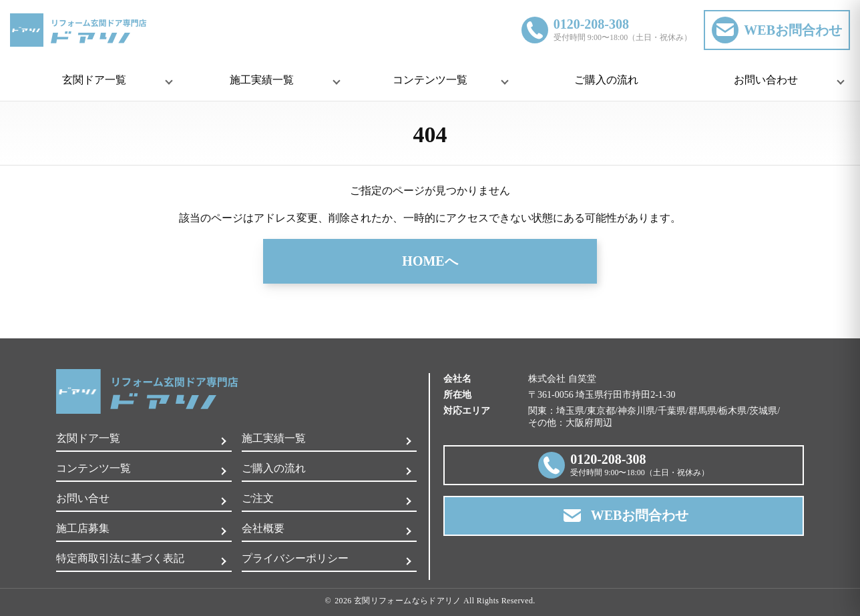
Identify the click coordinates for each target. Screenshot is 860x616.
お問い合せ (83, 498)
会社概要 (263, 528)
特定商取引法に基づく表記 (120, 558)
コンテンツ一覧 (93, 468)
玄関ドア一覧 (88, 438)
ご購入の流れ (606, 80)
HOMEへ (430, 261)
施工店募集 (83, 528)
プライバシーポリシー (295, 558)
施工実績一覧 (274, 438)
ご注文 (258, 498)
